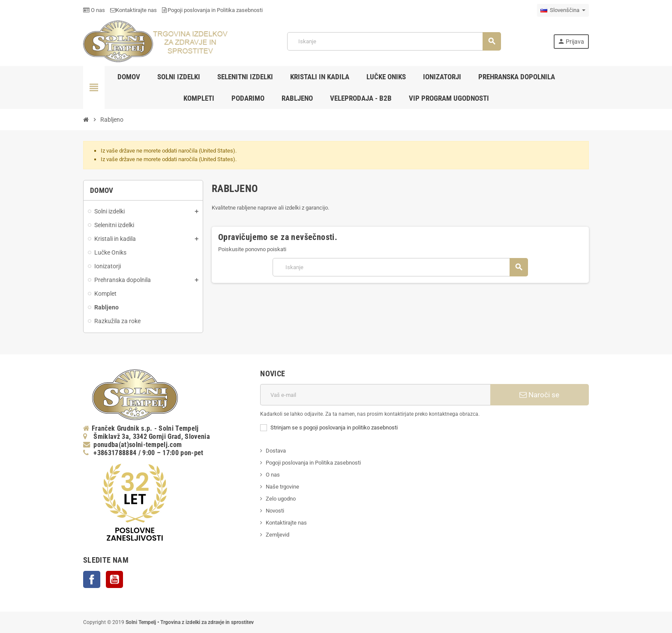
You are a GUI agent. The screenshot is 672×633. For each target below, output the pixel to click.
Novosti (275, 511)
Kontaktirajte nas (133, 10)
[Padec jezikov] (563, 10)
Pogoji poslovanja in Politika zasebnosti (212, 10)
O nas (94, 10)
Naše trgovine (282, 487)
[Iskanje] (394, 41)
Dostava (276, 451)
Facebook (92, 579)
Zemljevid (277, 535)
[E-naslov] (375, 395)
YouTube (114, 579)
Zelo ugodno (281, 499)
